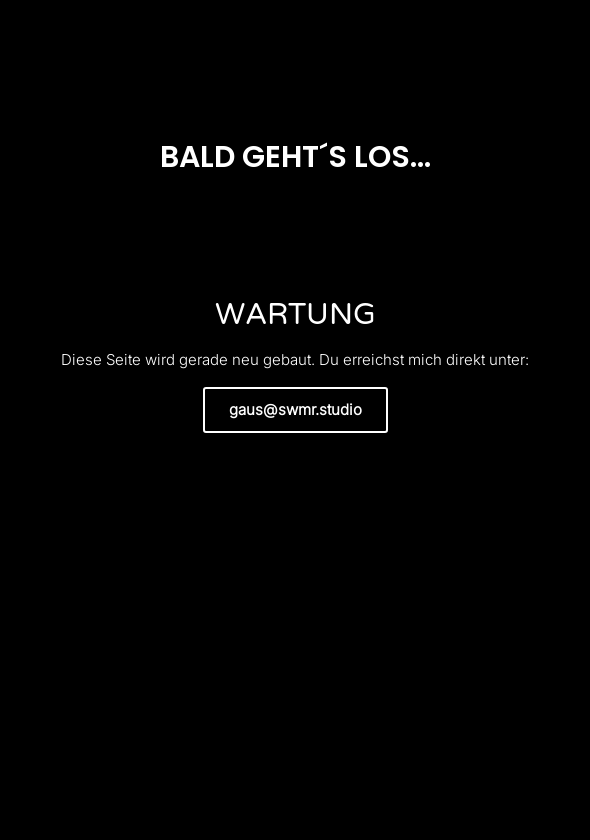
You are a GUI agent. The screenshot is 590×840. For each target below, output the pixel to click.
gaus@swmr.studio (295, 409)
